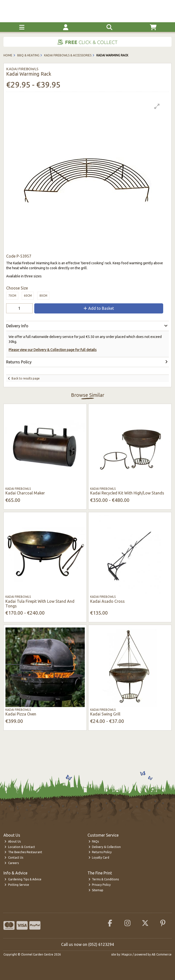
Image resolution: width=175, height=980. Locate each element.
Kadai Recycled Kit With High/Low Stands (127, 493)
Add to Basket (99, 308)
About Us (13, 841)
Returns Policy (100, 852)
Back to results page (26, 378)
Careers (12, 863)
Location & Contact (20, 847)
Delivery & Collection (105, 847)
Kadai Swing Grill (105, 714)
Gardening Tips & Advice (23, 879)
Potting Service (17, 885)
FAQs (94, 841)
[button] (157, 106)
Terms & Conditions (104, 879)
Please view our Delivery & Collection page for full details (53, 350)
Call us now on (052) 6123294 (87, 944)
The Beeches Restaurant (23, 852)
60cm (28, 296)
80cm (43, 296)
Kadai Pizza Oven (21, 714)
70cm (12, 296)
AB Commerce (162, 954)
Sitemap (96, 890)
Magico (127, 954)
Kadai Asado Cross (107, 601)
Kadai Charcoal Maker (25, 493)
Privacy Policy (100, 885)
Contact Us (14, 857)
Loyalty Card (99, 857)
